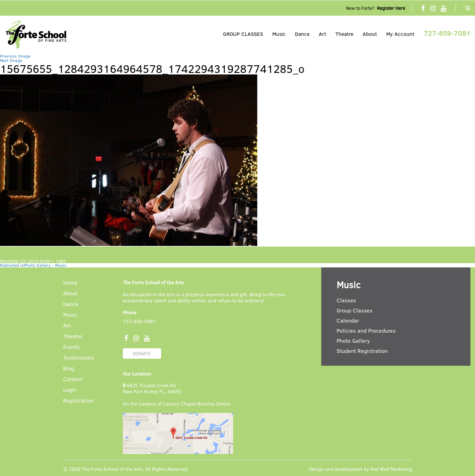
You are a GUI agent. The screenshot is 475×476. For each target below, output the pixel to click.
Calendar (348, 320)
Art (322, 34)
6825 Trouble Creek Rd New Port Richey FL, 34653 (152, 388)
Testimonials (79, 358)
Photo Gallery (353, 341)
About (370, 34)
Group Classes (354, 310)
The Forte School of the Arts (112, 469)
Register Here (391, 8)
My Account (400, 34)
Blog (69, 369)
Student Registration (362, 351)
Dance (302, 34)
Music (279, 34)
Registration (78, 401)
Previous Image (15, 56)
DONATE (142, 353)
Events (71, 347)
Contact (73, 379)
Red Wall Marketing (391, 469)
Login (70, 390)
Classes (346, 300)
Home (70, 283)
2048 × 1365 (53, 261)
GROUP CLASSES (243, 34)
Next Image (11, 60)
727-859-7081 (447, 33)
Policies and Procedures (366, 331)
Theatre (344, 34)
